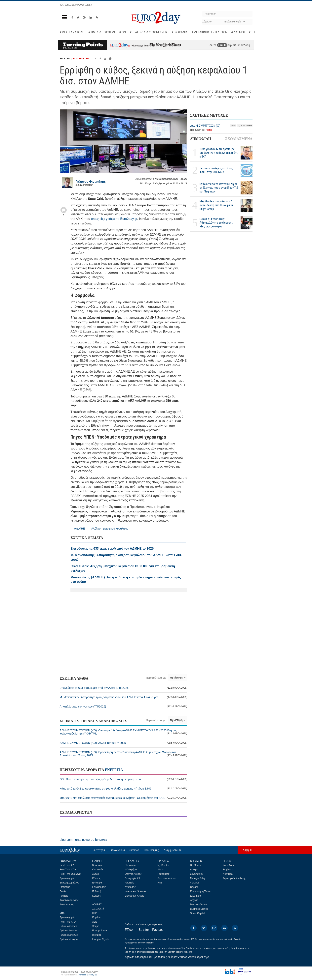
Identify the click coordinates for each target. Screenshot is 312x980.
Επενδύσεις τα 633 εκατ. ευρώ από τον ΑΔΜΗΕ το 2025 (123, 688)
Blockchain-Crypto (135, 896)
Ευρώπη (97, 917)
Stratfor (144, 930)
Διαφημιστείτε (173, 850)
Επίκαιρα (97, 883)
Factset (157, 930)
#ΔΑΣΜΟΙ (238, 32)
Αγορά (96, 874)
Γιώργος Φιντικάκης (91, 182)
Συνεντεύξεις (197, 874)
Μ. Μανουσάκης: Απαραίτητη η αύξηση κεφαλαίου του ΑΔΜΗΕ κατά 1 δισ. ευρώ (123, 697)
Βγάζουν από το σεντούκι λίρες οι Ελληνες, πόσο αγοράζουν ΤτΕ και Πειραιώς (219, 188)
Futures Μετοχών (69, 935)
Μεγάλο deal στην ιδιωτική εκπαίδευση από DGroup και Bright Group (216, 205)
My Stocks (163, 865)
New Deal (228, 874)
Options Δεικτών (68, 931)
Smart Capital (197, 913)
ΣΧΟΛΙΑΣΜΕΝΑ (239, 139)
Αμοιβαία (130, 883)
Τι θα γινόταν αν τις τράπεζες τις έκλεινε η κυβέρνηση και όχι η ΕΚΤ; (219, 153)
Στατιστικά (65, 887)
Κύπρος (97, 896)
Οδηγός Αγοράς (133, 874)
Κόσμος (96, 878)
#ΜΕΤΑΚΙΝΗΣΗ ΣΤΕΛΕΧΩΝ (209, 32)
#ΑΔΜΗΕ (79, 529)
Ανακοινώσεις (67, 905)
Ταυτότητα (99, 850)
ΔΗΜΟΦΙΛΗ (201, 139)
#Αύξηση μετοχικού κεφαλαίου (110, 529)
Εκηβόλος (228, 870)
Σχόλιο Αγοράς (67, 878)
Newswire (97, 865)
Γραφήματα (164, 874)
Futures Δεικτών (68, 926)
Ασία (95, 922)
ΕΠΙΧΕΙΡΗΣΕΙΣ (81, 59)
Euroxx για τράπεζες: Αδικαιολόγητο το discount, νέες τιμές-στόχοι (216, 223)
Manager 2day (198, 878)
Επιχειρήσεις (99, 887)
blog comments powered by (83, 840)
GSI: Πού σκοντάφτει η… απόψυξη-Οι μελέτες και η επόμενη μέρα (123, 779)
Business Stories (199, 909)
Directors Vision (199, 905)
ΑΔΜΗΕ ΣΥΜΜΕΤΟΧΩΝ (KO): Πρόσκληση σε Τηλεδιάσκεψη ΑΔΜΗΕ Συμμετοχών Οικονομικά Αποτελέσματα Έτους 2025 (123, 754)
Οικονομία (98, 870)
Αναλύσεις (130, 887)
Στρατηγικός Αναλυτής (234, 878)
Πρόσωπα (130, 865)
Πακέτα (63, 891)
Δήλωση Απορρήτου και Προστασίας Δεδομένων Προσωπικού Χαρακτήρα (167, 957)
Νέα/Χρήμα (131, 870)
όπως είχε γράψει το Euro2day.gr (114, 219)
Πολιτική (97, 891)
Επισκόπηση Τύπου (201, 891)
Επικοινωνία (117, 850)
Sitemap (134, 850)
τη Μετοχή (178, 677)
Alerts (209, 130)
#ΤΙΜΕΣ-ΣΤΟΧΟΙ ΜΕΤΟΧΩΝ (107, 32)
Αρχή (246, 850)
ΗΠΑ (95, 913)
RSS (160, 883)
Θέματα (194, 887)
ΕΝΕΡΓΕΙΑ (114, 770)
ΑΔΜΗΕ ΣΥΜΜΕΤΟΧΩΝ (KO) (205, 126)
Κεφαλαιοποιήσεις (69, 900)
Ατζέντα (194, 900)
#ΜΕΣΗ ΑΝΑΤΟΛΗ (72, 32)
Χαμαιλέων (229, 865)
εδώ (222, 45)
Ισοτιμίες (97, 935)
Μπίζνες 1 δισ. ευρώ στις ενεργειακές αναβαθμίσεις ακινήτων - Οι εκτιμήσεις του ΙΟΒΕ (123, 798)
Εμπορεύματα (100, 931)
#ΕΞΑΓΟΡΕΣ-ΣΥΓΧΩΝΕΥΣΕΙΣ (149, 32)
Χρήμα (96, 926)
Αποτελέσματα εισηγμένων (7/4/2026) (123, 706)
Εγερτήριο (196, 896)
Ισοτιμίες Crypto (101, 939)
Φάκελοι (195, 883)
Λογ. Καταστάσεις (167, 878)
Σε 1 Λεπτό (98, 909)
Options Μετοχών (69, 939)
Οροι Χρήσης (151, 850)
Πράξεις (64, 896)
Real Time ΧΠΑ (68, 870)
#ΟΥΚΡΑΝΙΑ (180, 32)
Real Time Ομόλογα (70, 874)
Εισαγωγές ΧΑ (133, 878)
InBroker (150, 943)
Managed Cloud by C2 (88, 975)
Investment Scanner (136, 891)
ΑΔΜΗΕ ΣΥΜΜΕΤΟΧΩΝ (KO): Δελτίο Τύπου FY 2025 (123, 743)
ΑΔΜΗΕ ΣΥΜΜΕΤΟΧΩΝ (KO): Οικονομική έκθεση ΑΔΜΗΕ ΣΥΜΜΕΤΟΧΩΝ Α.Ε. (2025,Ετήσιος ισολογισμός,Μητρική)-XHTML (123, 732)
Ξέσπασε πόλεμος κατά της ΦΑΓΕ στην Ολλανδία (216, 170)
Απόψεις (195, 870)
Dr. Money (196, 865)
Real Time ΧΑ (67, 865)
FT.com (130, 930)
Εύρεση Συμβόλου (69, 883)
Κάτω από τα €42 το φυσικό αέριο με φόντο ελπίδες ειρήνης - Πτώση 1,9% (123, 789)
